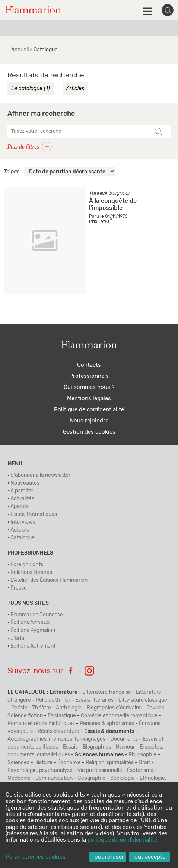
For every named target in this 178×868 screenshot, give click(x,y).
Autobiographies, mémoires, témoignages (56, 739)
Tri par (11, 172)
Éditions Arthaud (30, 623)
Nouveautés (25, 483)
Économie (69, 763)
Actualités (22, 499)
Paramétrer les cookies (36, 857)
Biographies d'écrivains (114, 708)
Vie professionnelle (100, 770)
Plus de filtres (30, 146)
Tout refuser (108, 857)
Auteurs (20, 530)
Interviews (23, 522)
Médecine (19, 778)
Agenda (20, 507)
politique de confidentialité (122, 840)
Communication (54, 778)
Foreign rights (27, 565)
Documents (124, 739)
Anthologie (69, 708)
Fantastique (62, 716)
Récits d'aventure (58, 731)
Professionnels (89, 376)
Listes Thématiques (34, 514)
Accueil (20, 50)
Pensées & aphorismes (107, 724)
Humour (125, 747)
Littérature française (107, 692)
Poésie (19, 708)
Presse (19, 588)
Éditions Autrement (33, 646)
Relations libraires (31, 572)
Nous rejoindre (89, 421)
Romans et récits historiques (41, 724)
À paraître (22, 491)
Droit (144, 763)
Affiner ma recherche (41, 114)
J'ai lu (17, 638)
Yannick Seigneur (110, 193)
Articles (75, 89)
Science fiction (25, 716)
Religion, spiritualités (110, 763)
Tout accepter (150, 857)
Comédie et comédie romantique (119, 716)
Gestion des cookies (89, 432)
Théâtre (42, 708)
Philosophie (142, 755)
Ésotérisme (140, 770)
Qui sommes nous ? (89, 387)
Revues (155, 708)
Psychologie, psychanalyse (40, 770)
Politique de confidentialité (89, 410)
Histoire (43, 763)
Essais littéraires (94, 700)
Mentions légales (89, 398)
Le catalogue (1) (31, 89)
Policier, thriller (53, 700)
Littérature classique (143, 700)
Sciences (18, 763)
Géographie (91, 778)
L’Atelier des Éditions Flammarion (49, 580)
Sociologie (123, 778)
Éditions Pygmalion (33, 631)
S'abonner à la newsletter (40, 475)
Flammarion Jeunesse (37, 615)
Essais (70, 747)
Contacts (89, 365)
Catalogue (23, 538)
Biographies (97, 747)
